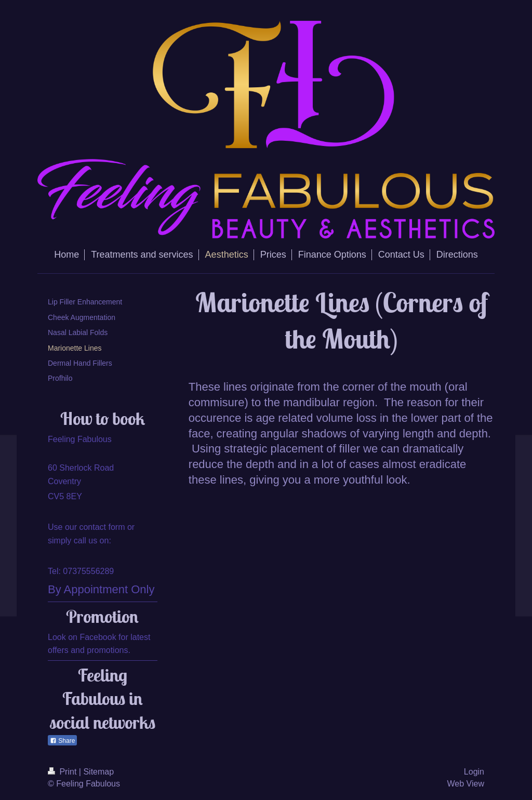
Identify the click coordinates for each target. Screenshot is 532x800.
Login (474, 772)
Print (63, 772)
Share (62, 741)
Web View (466, 784)
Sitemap (98, 772)
